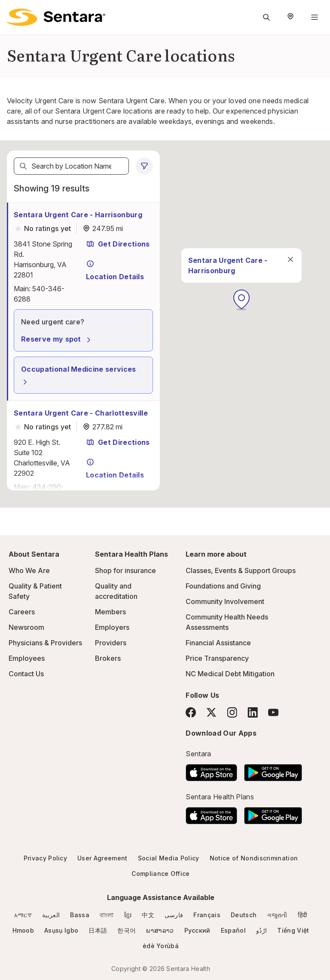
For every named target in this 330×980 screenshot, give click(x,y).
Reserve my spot (57, 339)
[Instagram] (232, 712)
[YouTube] (273, 712)
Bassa (80, 915)
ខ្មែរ (128, 915)
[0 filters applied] (144, 166)
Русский (197, 930)
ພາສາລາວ (160, 930)
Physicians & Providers (45, 643)
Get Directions (118, 244)
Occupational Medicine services (79, 376)
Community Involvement (225, 601)
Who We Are (29, 570)
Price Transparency (217, 658)
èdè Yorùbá (161, 946)
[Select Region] (290, 17)
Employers (112, 627)
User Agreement (102, 858)
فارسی (174, 915)
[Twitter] (211, 712)
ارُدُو (261, 930)
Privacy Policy (45, 858)
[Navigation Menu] (315, 17)
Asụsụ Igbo (61, 930)
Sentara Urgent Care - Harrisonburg (78, 215)
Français (207, 915)
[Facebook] (191, 712)
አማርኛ (23, 915)
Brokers (108, 658)
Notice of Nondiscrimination (254, 858)
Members (110, 612)
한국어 (127, 930)
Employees (27, 658)
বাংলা (107, 915)
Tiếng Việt (293, 930)
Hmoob (23, 930)
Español (233, 930)
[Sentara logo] (56, 17)
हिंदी (303, 915)
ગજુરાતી (277, 915)
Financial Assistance (218, 643)
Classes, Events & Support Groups (241, 570)
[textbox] (71, 166)
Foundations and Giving (223, 586)
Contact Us (26, 674)
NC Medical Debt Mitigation (230, 674)
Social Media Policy (169, 858)
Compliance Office (160, 874)
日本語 (98, 930)
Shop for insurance (125, 570)
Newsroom (26, 627)
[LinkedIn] (253, 712)
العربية (51, 915)
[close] (214, 273)
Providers (111, 643)
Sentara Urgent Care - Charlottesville (81, 413)
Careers (22, 612)
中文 (148, 915)
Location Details (115, 270)
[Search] (23, 166)
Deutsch (244, 915)
